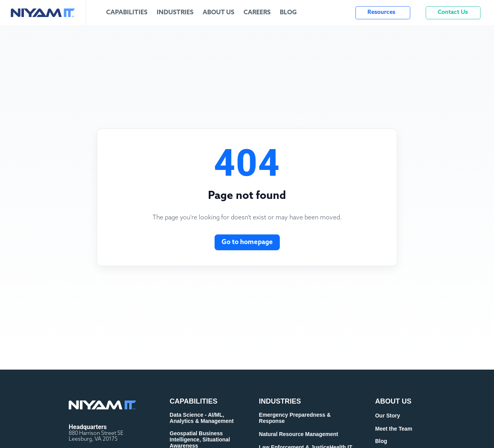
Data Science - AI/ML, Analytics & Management (202, 418)
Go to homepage (247, 242)
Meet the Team (394, 429)
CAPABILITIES (194, 401)
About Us (218, 13)
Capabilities (127, 13)
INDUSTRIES (280, 401)
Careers (257, 13)
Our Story (388, 416)
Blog (288, 13)
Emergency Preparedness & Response (295, 418)
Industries (175, 13)
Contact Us (453, 13)
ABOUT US (393, 401)
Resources (381, 13)
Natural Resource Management (299, 434)
